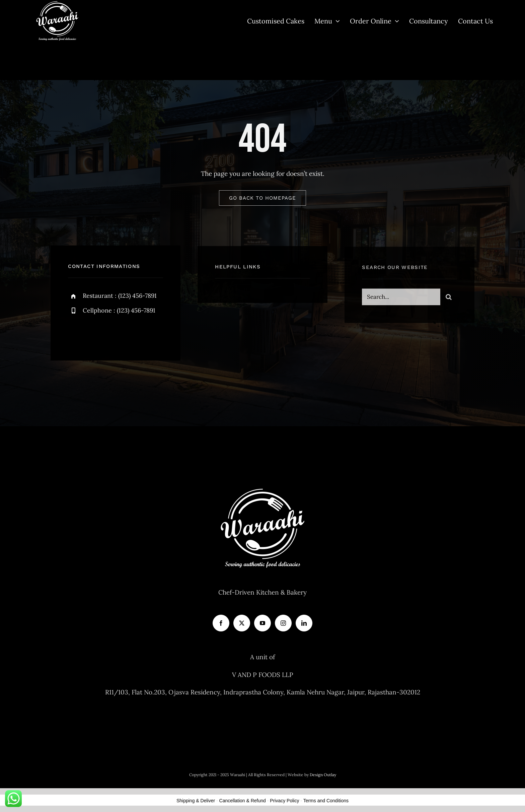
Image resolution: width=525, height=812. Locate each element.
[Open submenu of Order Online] (395, 21)
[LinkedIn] (304, 623)
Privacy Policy (284, 801)
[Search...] (401, 299)
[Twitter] (242, 623)
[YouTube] (262, 623)
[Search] (449, 299)
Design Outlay (323, 775)
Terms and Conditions (326, 801)
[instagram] (112, 334)
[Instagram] (283, 623)
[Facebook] (221, 623)
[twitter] (94, 334)
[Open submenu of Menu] (336, 21)
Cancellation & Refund (243, 801)
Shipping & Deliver (196, 801)
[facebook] (76, 334)
